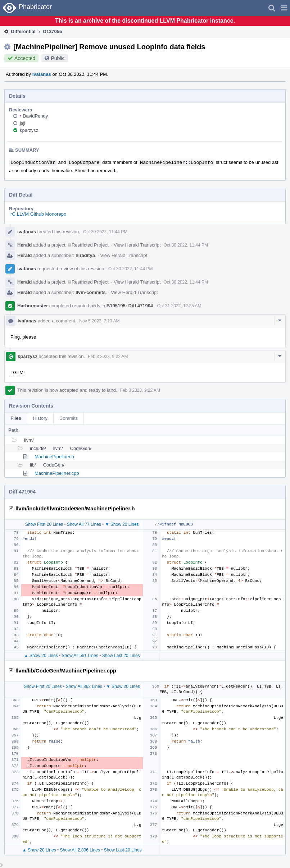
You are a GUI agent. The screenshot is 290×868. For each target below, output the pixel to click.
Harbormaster (33, 306)
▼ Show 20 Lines (122, 524)
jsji (22, 123)
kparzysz (29, 130)
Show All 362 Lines (84, 686)
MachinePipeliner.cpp (57, 473)
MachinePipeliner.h (54, 457)
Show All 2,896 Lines (80, 850)
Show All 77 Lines (84, 524)
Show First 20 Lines (44, 524)
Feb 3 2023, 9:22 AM (108, 357)
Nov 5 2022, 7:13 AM (99, 321)
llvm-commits (91, 292)
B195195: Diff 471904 (130, 306)
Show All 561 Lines (80, 656)
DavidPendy (34, 116)
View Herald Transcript (137, 245)
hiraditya (85, 255)
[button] (284, 8)
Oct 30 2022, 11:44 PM (105, 232)
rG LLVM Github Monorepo (38, 214)
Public (58, 58)
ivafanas (42, 74)
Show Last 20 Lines (121, 656)
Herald (24, 245)
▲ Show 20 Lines (41, 656)
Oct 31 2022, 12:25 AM (179, 306)
